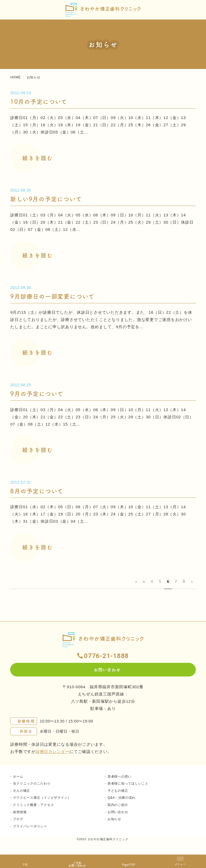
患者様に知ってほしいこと (128, 783)
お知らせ (114, 819)
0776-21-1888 (106, 656)
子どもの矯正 (118, 791)
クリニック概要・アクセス (33, 805)
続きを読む (38, 158)
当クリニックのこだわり (32, 783)
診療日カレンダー (53, 752)
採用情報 (20, 812)
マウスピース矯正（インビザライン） (42, 798)
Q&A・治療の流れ (122, 798)
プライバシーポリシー (30, 826)
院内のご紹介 (118, 805)
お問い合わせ (118, 812)
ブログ (18, 819)
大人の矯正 (21, 791)
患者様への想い (119, 777)
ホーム (18, 777)
